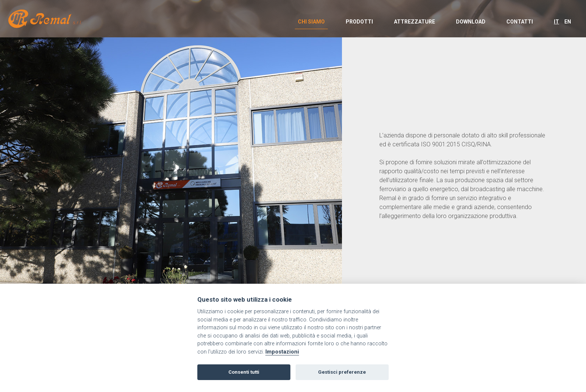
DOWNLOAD (471, 22)
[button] (26, 176)
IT (556, 22)
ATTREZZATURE (414, 22)
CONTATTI (520, 22)
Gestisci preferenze (342, 372)
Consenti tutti (244, 372)
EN (568, 22)
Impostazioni (282, 352)
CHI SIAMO (311, 22)
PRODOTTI (359, 22)
